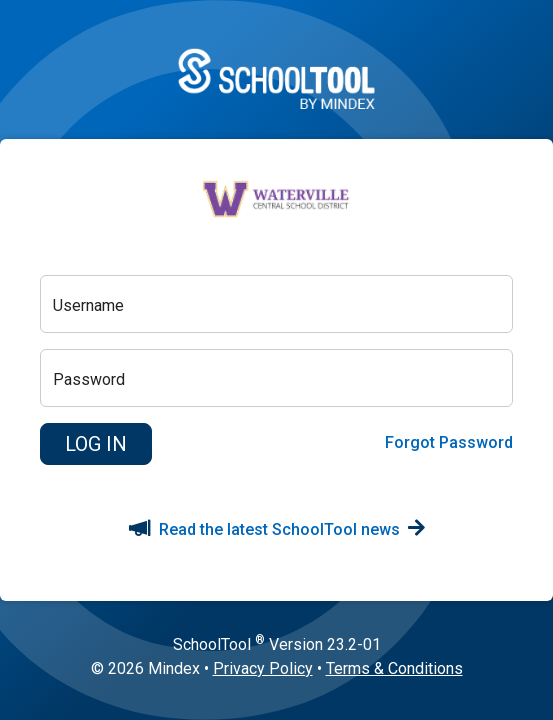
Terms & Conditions (394, 668)
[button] (96, 444)
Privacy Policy (263, 668)
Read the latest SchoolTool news (277, 529)
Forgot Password (449, 442)
